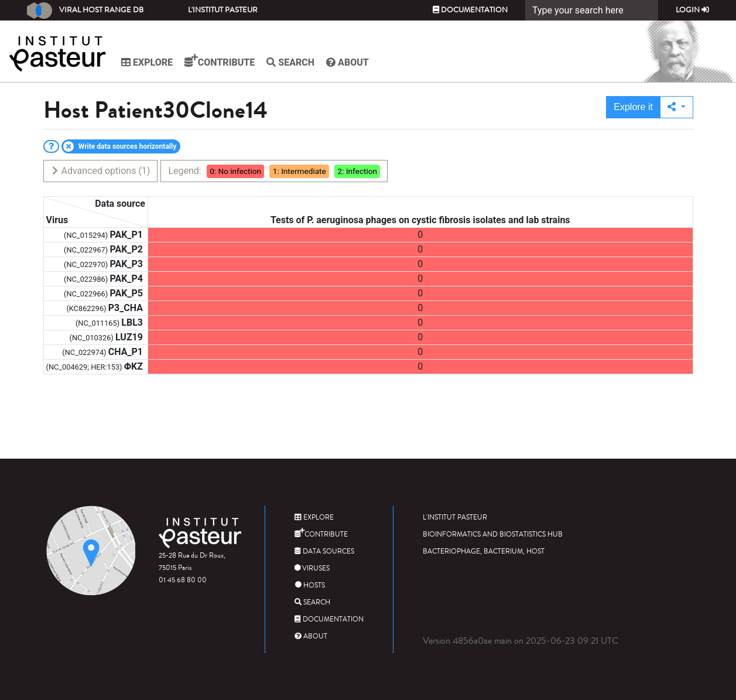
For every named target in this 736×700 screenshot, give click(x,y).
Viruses (312, 568)
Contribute (220, 61)
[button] (677, 107)
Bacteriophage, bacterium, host (484, 552)
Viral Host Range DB (85, 11)
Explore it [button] (633, 107)
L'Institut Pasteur (223, 10)
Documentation (470, 10)
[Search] (592, 10)
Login (692, 10)
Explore (147, 62)
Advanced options (100, 171)
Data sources (324, 552)
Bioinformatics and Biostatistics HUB (493, 535)
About (348, 62)
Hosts (310, 585)
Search (290, 62)
